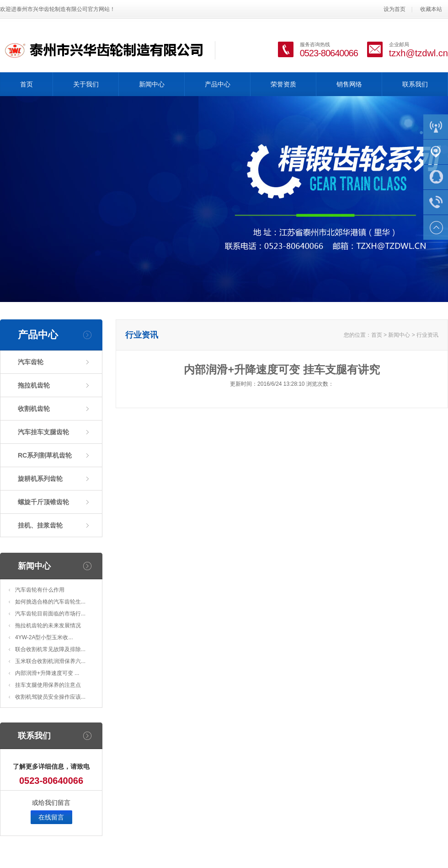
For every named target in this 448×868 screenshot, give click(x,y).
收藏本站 (431, 9)
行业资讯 (427, 335)
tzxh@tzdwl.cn (419, 53)
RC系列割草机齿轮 (45, 455)
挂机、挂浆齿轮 (40, 525)
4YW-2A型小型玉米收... (44, 637)
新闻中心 (152, 84)
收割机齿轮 (34, 409)
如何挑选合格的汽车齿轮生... (50, 602)
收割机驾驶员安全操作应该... (50, 697)
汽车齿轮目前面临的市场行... (50, 614)
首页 (27, 84)
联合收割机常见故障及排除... (50, 649)
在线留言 (51, 817)
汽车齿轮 (31, 362)
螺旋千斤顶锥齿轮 (43, 502)
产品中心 (218, 84)
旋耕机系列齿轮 (40, 479)
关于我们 (86, 84)
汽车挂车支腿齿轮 (43, 432)
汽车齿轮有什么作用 (40, 590)
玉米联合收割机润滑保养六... (50, 661)
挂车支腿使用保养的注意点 (48, 685)
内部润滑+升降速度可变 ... (47, 673)
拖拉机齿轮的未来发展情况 (48, 625)
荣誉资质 (283, 84)
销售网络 (349, 84)
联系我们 (415, 84)
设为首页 (395, 9)
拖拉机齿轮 (34, 385)
